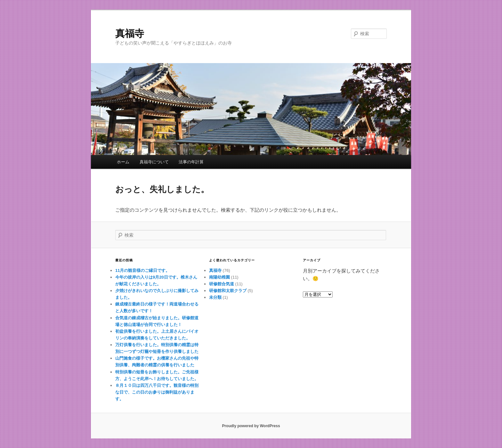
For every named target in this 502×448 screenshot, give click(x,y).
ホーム (123, 162)
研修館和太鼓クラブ (228, 291)
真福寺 (130, 33)
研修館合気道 (222, 284)
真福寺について (154, 162)
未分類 (215, 297)
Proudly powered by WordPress (251, 426)
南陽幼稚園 (219, 277)
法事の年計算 (191, 162)
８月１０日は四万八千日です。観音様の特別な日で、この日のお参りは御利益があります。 (157, 392)
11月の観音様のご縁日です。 (142, 270)
